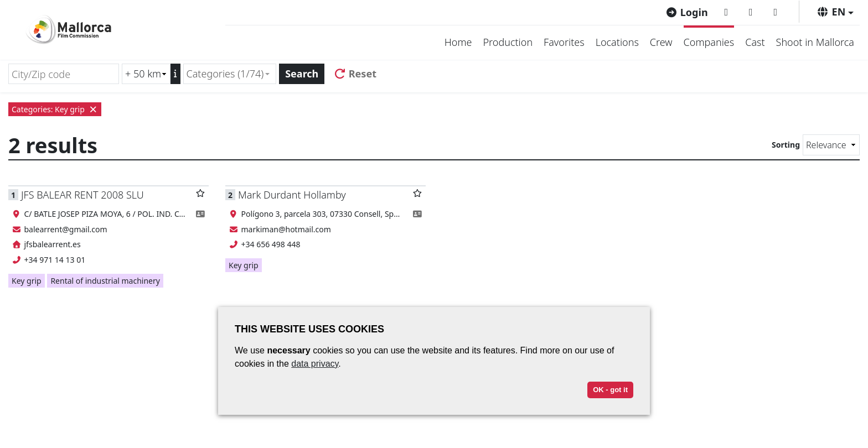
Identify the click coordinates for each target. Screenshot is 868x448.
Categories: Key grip (55, 109)
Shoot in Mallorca (815, 42)
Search (302, 74)
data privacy (315, 364)
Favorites (564, 42)
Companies (709, 42)
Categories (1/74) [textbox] (225, 74)
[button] (835, 12)
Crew (661, 42)
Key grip (27, 281)
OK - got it (610, 390)
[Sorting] (831, 145)
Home (458, 42)
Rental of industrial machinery (105, 281)
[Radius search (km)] (146, 74)
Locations (617, 42)
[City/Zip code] (64, 74)
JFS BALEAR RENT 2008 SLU (82, 195)
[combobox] (230, 74)
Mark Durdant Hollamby (292, 195)
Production (508, 42)
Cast (755, 42)
